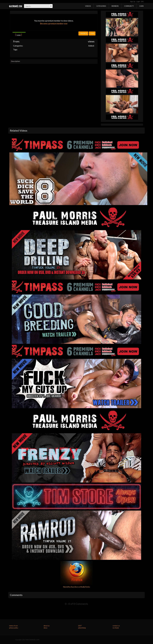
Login (138, 1)
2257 (80, 626)
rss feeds (116, 628)
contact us (116, 626)
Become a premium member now (54, 24)
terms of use (13, 626)
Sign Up (133, 1)
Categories (101, 6)
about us (47, 626)
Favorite (83, 33)
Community (129, 6)
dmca (45, 628)
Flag (92, 33)
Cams (141, 6)
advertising (82, 628)
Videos (88, 6)
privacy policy (14, 628)
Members (115, 6)
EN (143, 1)
